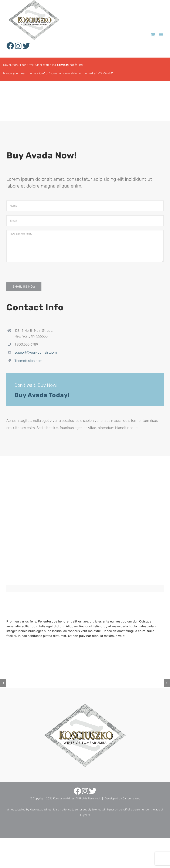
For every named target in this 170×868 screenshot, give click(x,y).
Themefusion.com (28, 361)
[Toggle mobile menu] (161, 35)
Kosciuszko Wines (64, 798)
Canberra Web (131, 798)
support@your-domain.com (36, 352)
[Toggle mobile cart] (153, 35)
